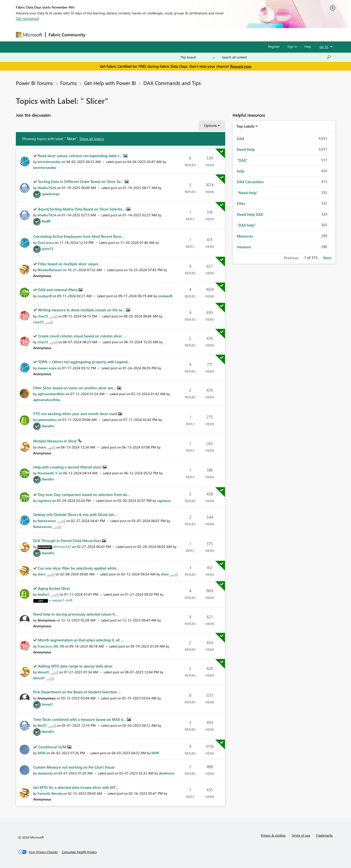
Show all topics (92, 139)
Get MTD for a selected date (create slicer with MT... (76, 787)
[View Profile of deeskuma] (45, 773)
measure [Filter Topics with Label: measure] (244, 247)
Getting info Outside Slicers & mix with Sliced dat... (75, 515)
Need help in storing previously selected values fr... (75, 614)
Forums (96, 34)
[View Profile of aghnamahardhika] (51, 394)
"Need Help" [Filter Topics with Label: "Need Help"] (248, 193)
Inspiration (118, 34)
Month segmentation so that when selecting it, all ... (81, 640)
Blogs (181, 34)
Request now (241, 66)
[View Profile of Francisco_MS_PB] (51, 646)
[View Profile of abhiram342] (62, 547)
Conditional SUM (53, 747)
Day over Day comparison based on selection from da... (84, 495)
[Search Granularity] (198, 57)
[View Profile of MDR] (41, 753)
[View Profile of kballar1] (43, 594)
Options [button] (210, 125)
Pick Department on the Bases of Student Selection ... (77, 692)
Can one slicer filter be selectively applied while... (79, 568)
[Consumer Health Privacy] (79, 852)
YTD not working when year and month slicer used (76, 414)
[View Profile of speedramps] (51, 194)
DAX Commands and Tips (172, 83)
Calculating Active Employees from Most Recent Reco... (79, 236)
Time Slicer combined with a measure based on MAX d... (80, 719)
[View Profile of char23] (43, 316)
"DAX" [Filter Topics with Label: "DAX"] (242, 160)
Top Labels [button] (245, 126)
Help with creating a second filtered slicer (68, 467)
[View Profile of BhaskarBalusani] (50, 270)
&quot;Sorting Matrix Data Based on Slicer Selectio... (82, 209)
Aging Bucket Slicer (54, 588)
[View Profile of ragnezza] (44, 501)
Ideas (138, 34)
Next (327, 258)
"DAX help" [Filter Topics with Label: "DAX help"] (246, 225)
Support (221, 34)
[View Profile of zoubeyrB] (45, 296)
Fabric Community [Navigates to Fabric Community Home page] (67, 35)
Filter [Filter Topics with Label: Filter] (241, 203)
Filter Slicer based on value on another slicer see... (75, 388)
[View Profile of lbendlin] (48, 426)
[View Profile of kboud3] (43, 672)
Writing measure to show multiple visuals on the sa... (82, 310)
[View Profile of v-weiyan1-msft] (61, 600)
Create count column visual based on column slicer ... (82, 336)
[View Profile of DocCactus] (46, 243)
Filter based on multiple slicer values (68, 264)
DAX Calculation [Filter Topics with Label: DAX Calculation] (250, 182)
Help (308, 46)
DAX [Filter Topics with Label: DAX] (241, 139)
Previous (291, 258)
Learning (200, 34)
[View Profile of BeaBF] (46, 221)
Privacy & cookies (273, 835)
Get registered (27, 19)
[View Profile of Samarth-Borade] (50, 793)
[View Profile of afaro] (41, 574)
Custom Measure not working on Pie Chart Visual (74, 767)
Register (274, 46)
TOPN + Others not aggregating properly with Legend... (84, 362)
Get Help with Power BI (110, 83)
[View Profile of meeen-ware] (47, 368)
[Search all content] (277, 57)
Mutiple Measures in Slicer (56, 441)
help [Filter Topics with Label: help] (241, 171)
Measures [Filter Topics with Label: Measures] (245, 236)
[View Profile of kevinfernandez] (49, 162)
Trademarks (324, 835)
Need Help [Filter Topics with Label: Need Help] (246, 149)
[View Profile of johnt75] (48, 249)
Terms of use (301, 835)
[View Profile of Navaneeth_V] (48, 473)
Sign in (292, 46)
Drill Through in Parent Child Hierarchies (68, 541)
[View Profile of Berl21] (42, 725)
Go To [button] (324, 47)
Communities (160, 34)
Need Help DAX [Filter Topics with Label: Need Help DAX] (250, 214)
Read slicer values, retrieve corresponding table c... (81, 156)
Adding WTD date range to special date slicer (75, 666)
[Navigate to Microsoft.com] (29, 35)
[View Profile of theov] (42, 447)
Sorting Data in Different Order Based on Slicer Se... (81, 181)
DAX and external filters (58, 290)
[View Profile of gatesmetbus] (47, 420)
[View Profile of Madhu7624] (47, 188)
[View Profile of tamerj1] (47, 704)
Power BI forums (34, 83)
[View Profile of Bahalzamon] (47, 521)
